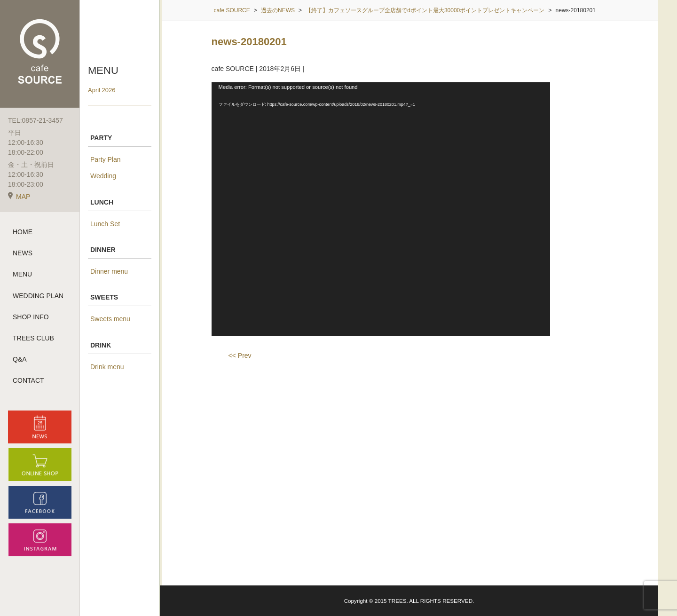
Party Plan (106, 159)
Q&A (20, 359)
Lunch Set (105, 224)
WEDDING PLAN (38, 296)
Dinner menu (109, 271)
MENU (22, 274)
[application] (381, 209)
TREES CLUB (33, 338)
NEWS (23, 253)
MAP (19, 197)
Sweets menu (110, 319)
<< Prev (240, 355)
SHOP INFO (31, 317)
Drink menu (107, 367)
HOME (23, 232)
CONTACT (28, 380)
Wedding (103, 176)
